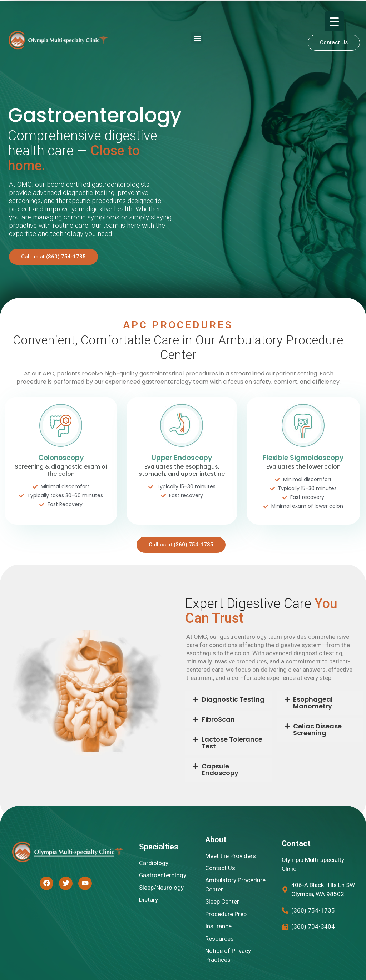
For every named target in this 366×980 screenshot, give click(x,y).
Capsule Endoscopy (220, 769)
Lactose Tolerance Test (232, 743)
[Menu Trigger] (334, 21)
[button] (197, 38)
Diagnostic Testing (233, 699)
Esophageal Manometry (313, 703)
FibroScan (218, 719)
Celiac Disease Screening (317, 729)
